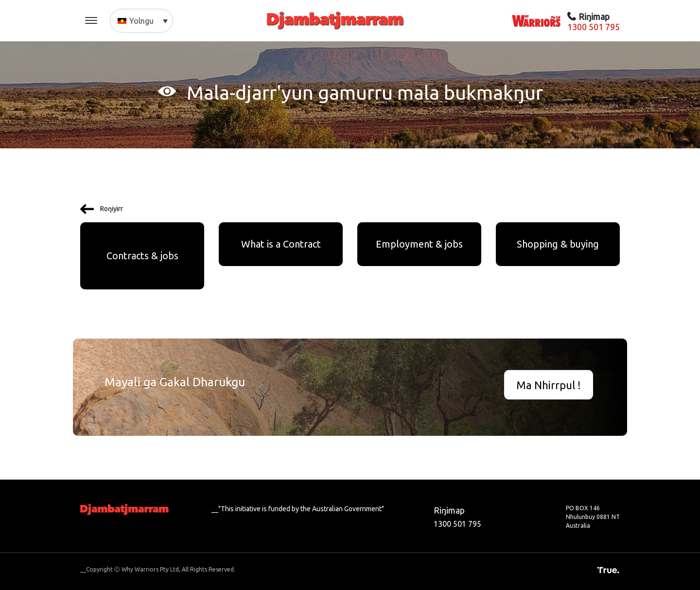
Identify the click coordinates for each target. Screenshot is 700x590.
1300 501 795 (594, 27)
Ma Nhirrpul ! (549, 385)
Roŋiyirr (102, 209)
